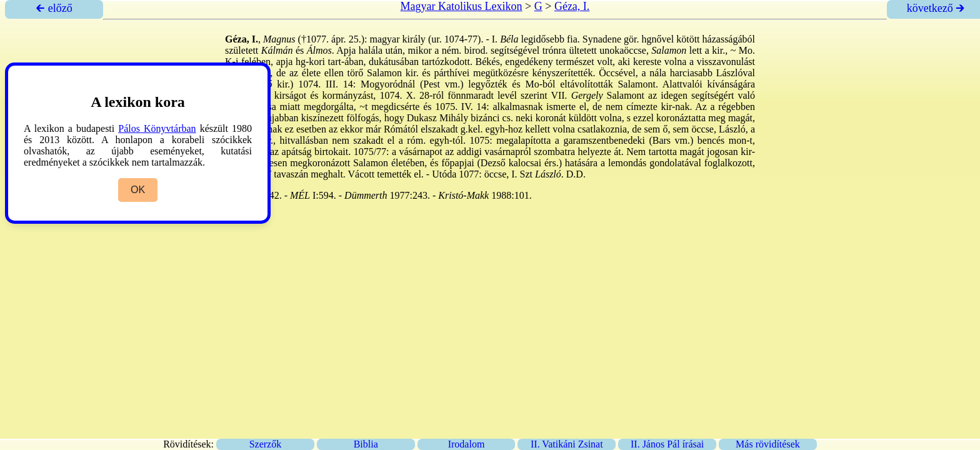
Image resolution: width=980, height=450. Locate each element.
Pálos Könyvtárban (157, 128)
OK (138, 190)
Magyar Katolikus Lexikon (462, 6)
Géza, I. (572, 6)
